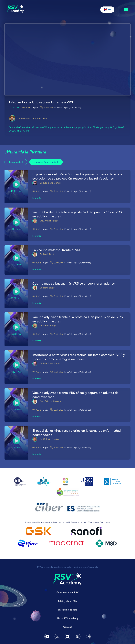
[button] (107, 10)
